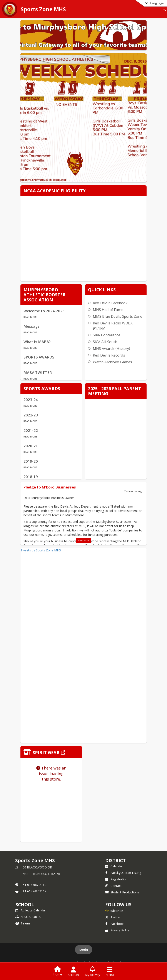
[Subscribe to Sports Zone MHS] (114, 911)
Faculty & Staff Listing (123, 873)
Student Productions (122, 892)
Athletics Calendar (31, 910)
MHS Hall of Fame (108, 310)
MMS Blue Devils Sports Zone (118, 316)
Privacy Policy (117, 930)
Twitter (113, 917)
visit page (83, 540)
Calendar (114, 866)
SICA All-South (105, 342)
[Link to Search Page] (163, 9)
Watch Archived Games (112, 362)
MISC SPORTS (28, 917)
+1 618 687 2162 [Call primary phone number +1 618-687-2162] (34, 885)
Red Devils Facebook (110, 303)
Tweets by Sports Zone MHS (41, 550)
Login (84, 950)
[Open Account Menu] (73, 972)
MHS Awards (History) (111, 348)
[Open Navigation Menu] (110, 972)
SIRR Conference (107, 335)
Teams (23, 923)
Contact (113, 886)
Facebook (115, 924)
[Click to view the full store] (51, 752)
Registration (116, 879)
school (25, 904)
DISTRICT (115, 860)
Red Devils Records (109, 355)
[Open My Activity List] (92, 972)
